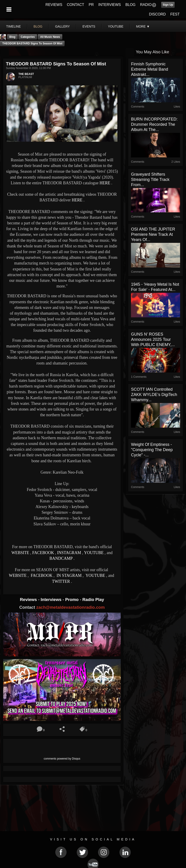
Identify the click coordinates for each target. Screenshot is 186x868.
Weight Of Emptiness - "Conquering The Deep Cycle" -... (152, 450)
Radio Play (93, 600)
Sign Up (168, 5)
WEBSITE (20, 553)
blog (38, 26)
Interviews (52, 600)
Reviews (29, 600)
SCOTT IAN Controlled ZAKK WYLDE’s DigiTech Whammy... (154, 395)
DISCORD (157, 14)
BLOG (131, 5)
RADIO (146, 5)
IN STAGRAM (69, 575)
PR (91, 5)
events (89, 26)
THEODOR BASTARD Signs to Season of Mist (32, 44)
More (143, 26)
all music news (50, 37)
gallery (62, 26)
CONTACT (75, 5)
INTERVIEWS (109, 5)
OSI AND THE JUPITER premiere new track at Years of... (153, 234)
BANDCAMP (61, 558)
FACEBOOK (43, 553)
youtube (116, 26)
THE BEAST (26, 74)
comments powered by (62, 759)
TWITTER (61, 581)
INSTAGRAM (69, 553)
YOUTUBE (94, 553)
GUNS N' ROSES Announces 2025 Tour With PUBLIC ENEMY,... (153, 339)
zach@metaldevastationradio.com (70, 607)
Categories (28, 37)
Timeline (14, 26)
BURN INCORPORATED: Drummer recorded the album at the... (154, 124)
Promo (73, 600)
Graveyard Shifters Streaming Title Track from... (150, 180)
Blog (12, 37)
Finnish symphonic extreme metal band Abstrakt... (150, 69)
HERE (105, 183)
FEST (175, 14)
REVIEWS (54, 5)
